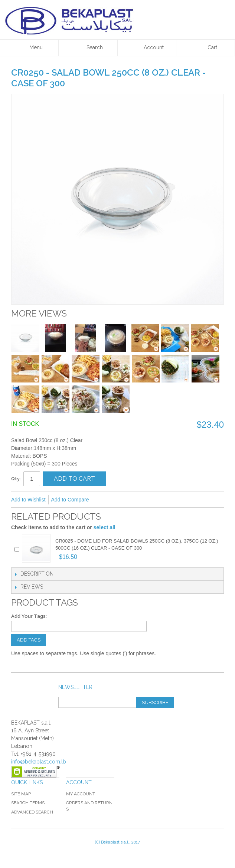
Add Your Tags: (29, 616)
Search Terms (28, 803)
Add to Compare (70, 500)
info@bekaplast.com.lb (39, 762)
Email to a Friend (105, 500)
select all (105, 527)
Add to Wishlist (28, 500)
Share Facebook (120, 500)
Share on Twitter (134, 500)
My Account (81, 794)
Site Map (21, 794)
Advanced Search (32, 812)
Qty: (16, 479)
